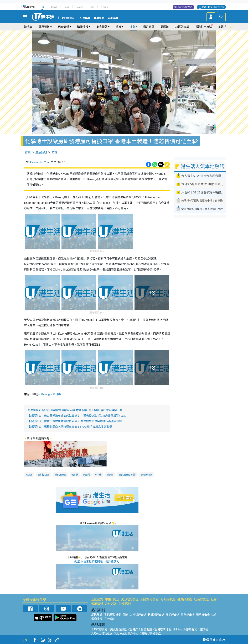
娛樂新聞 (99, 18)
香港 (75, 475)
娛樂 (118, 27)
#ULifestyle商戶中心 (126, 634)
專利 (87, 475)
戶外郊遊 (111, 604)
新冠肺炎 (61, 475)
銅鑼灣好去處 (150, 600)
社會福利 (125, 604)
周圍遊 (165, 27)
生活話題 (41, 152)
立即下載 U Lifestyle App (213, 7)
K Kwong (44, 394)
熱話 (54, 152)
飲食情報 (102, 27)
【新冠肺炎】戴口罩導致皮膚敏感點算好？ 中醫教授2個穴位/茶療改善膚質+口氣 (77, 416)
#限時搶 (203, 629)
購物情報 (83, 27)
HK (42, 7)
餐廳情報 (97, 604)
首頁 (28, 152)
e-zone (104, 7)
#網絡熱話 (155, 634)
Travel (54, 7)
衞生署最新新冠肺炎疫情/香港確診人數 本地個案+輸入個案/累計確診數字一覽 (75, 410)
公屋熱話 (85, 18)
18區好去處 (182, 27)
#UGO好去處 (99, 629)
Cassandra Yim (40, 162)
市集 (108, 600)
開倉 (116, 600)
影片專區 (149, 27)
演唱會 (28, 27)
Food (66, 7)
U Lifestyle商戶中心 (183, 7)
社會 (132, 27)
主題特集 (224, 27)
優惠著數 (44, 27)
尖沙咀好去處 (130, 600)
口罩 (30, 475)
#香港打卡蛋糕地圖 (140, 629)
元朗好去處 (168, 600)
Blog (92, 7)
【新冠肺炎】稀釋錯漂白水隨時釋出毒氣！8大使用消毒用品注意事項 (70, 427)
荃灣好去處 (185, 600)
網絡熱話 (147, 475)
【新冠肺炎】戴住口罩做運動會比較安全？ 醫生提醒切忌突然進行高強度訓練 (75, 421)
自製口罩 (44, 475)
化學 (99, 475)
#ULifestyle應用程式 (185, 629)
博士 (111, 475)
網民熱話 (97, 615)
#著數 (143, 634)
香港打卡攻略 (204, 27)
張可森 (57, 394)
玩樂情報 (63, 27)
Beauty (79, 7)
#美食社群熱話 (118, 629)
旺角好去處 (201, 600)
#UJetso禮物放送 (102, 634)
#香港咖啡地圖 (162, 629)
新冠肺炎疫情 (128, 475)
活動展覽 (97, 600)
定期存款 (113, 18)
